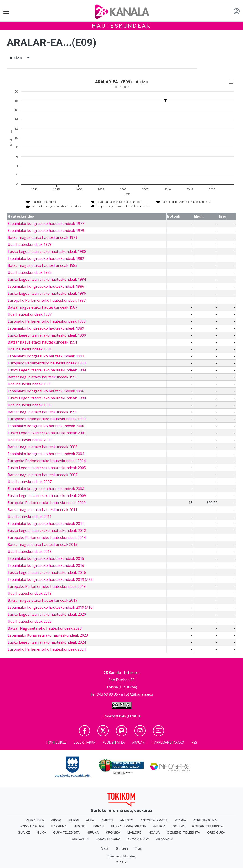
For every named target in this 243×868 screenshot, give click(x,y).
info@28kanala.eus (137, 694)
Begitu (80, 826)
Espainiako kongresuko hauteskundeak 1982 (46, 258)
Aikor (56, 820)
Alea (90, 820)
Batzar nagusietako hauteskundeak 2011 (42, 510)
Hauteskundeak (121, 26)
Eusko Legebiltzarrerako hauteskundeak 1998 (47, 398)
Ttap (139, 849)
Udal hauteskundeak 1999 (30, 405)
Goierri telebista (207, 826)
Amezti (107, 820)
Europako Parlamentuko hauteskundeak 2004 (47, 461)
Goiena (179, 826)
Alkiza (20, 58)
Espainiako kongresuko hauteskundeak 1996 (46, 391)
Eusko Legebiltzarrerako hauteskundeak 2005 (47, 468)
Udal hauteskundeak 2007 (30, 482)
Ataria (180, 820)
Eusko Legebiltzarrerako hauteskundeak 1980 (47, 251)
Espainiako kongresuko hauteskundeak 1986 (46, 286)
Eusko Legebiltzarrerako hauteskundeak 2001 (47, 433)
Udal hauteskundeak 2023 (30, 621)
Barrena (59, 826)
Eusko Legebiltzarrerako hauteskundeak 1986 (47, 293)
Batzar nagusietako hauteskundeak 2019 (42, 600)
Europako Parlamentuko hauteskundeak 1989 (47, 321)
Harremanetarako (168, 742)
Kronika (113, 832)
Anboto (127, 820)
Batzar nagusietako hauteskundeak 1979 (42, 237)
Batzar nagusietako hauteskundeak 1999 (42, 412)
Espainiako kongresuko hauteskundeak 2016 (46, 565)
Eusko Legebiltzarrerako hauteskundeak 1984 (47, 279)
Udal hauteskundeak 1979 (30, 244)
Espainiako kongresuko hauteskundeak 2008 (46, 489)
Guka (41, 832)
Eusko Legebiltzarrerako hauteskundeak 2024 (47, 642)
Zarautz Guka (108, 839)
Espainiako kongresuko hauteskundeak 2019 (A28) (51, 579)
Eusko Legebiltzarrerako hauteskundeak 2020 (47, 614)
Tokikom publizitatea (121, 856)
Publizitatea (114, 742)
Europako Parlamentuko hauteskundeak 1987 (47, 300)
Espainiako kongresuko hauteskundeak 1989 (46, 328)
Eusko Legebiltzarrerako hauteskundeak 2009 (47, 496)
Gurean (122, 849)
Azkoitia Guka (32, 826)
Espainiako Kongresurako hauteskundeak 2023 (48, 635)
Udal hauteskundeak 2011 (30, 517)
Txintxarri (79, 839)
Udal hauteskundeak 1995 (30, 384)
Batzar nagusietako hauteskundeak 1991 (42, 342)
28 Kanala (165, 839)
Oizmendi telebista (184, 832)
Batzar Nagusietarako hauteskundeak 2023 (45, 628)
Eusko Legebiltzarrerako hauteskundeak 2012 (47, 531)
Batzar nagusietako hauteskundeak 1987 (42, 307)
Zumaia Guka (138, 839)
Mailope (134, 832)
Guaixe (24, 832)
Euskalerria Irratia (128, 826)
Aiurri (73, 820)
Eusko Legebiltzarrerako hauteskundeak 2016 (47, 572)
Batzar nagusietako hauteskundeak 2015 (42, 545)
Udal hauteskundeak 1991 (30, 349)
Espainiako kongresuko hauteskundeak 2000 (46, 426)
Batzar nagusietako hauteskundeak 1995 (42, 377)
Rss (194, 742)
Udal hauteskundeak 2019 (30, 593)
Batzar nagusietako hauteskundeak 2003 (42, 447)
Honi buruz (56, 742)
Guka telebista (66, 832)
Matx (105, 849)
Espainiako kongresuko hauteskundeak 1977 (46, 224)
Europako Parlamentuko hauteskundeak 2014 (47, 538)
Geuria (159, 826)
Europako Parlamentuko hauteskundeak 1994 (47, 363)
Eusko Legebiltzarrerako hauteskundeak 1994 (47, 370)
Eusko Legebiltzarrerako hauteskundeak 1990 (47, 335)
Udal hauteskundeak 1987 (30, 314)
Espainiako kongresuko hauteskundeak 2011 (46, 524)
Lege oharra (84, 742)
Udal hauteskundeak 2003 (30, 440)
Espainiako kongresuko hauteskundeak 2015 (46, 558)
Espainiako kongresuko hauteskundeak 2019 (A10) (51, 607)
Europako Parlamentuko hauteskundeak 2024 (47, 649)
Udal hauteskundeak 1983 (30, 272)
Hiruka (93, 832)
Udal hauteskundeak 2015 (30, 552)
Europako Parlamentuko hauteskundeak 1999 (47, 419)
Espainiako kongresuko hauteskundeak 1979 (46, 231)
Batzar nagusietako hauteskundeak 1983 (42, 265)
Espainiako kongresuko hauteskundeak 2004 (46, 454)
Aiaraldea (35, 820)
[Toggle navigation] (6, 12)
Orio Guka (216, 832)
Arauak (138, 742)
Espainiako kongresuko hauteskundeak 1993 (46, 356)
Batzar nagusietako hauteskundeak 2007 (42, 475)
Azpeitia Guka (205, 820)
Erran (98, 826)
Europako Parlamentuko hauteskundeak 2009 (47, 503)
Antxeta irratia (154, 820)
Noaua (154, 832)
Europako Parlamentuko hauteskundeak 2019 (47, 586)
